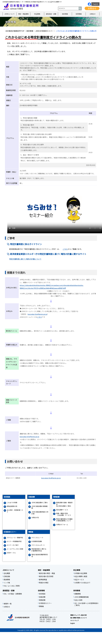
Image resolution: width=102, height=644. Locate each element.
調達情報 (7, 580)
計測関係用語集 (37, 541)
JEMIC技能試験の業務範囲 (40, 507)
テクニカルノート (37, 538)
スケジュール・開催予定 (15, 538)
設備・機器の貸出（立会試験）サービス (64, 514)
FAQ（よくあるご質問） (12, 586)
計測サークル (11, 553)
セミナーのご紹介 (13, 545)
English (95, 4)
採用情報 (79, 14)
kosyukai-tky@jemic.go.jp (37, 314)
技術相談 (42, 594)
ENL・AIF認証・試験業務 (13, 594)
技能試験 (42, 597)
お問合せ (92, 8)
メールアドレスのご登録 (15, 549)
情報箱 (41, 606)
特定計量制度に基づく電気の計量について (25, 259)
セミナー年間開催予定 (14, 541)
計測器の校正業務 (81, 573)
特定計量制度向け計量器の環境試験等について (64, 520)
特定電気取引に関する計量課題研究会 (39, 550)
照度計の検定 (44, 583)
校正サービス (79, 580)
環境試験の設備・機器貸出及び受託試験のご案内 (64, 504)
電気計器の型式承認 (46, 576)
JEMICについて (10, 14)
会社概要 (7, 573)
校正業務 (37, 14)
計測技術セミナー (45, 603)
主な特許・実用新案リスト (15, 511)
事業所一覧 (8, 604)
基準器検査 (43, 580)
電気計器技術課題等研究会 (40, 555)
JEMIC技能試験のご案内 (40, 503)
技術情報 (65, 14)
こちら (65, 249)
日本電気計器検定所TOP (15, 31)
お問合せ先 (35, 518)
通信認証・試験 (51, 14)
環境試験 (42, 600)
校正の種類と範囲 (81, 576)
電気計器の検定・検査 (47, 573)
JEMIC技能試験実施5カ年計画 (40, 513)
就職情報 (78, 594)
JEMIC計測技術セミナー (44, 31)
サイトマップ (74, 621)
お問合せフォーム (62, 525)
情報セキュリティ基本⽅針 (79, 615)
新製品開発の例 (12, 506)
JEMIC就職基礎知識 (81, 597)
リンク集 (7, 583)
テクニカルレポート (38, 545)
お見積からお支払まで (82, 583)
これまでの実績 (12, 503)
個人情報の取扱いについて (79, 618)
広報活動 (7, 576)
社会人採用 (78, 600)
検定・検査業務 (23, 14)
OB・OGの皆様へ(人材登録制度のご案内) (86, 604)
